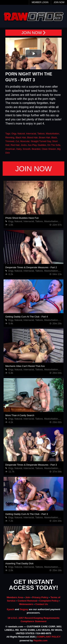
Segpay (24, 609)
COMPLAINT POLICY (49, 637)
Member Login (40, 2)
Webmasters (26, 604)
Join (28, 597)
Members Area (15, 597)
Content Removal (27, 601)
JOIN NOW (33, 33)
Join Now (59, 2)
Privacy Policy (40, 597)
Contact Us (42, 604)
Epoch (11, 609)
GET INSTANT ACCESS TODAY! (34, 585)
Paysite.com (40, 641)
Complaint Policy (49, 601)
